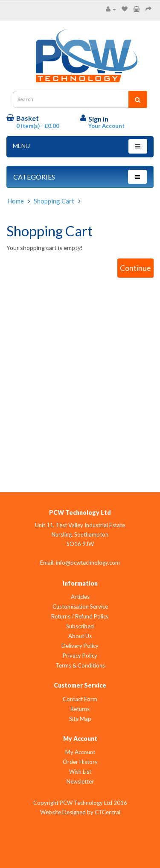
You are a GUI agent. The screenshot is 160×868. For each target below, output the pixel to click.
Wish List (80, 772)
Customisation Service (80, 607)
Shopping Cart (54, 201)
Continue (135, 268)
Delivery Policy (80, 646)
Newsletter (80, 781)
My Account (80, 752)
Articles (80, 597)
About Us (80, 636)
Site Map (80, 719)
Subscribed (80, 626)
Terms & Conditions (80, 665)
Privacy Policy (80, 656)
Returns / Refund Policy (80, 616)
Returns (80, 709)
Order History (80, 762)
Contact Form (80, 699)
